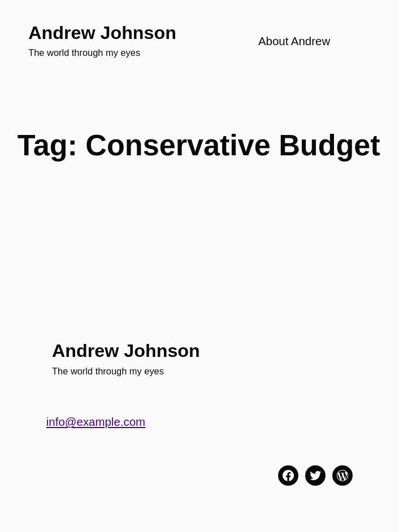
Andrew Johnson (102, 33)
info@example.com (96, 422)
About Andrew (294, 41)
